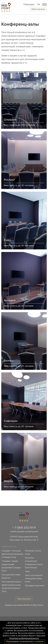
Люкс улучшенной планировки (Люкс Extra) (34, 579)
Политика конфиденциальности (24, 638)
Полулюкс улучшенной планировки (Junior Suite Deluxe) (34, 563)
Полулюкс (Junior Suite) (33, 552)
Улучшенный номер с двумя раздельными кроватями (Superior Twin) (12, 587)
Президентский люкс (35, 586)
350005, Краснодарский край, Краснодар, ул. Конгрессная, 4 (24, 538)
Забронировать (38, 9)
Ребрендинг (29, 4)
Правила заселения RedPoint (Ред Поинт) (24, 605)
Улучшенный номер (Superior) (11, 576)
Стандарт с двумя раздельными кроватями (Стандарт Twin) (11, 566)
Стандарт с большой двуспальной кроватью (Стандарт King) (12, 554)
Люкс (27, 571)
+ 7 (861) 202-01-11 (24, 528)
